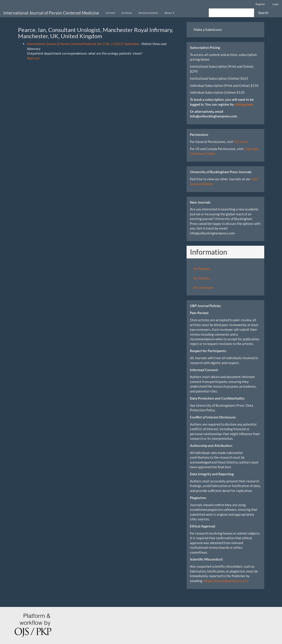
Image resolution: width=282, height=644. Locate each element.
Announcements (148, 13)
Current (110, 13)
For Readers (202, 269)
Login (275, 4)
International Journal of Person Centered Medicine (51, 13)
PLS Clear (241, 142)
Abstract (33, 58)
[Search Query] (231, 13)
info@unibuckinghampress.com (225, 581)
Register (260, 4)
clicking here (244, 104)
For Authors (202, 278)
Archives (127, 13)
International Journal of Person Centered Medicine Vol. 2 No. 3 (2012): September (83, 44)
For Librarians (203, 287)
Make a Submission (208, 30)
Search (263, 13)
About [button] (169, 13)
